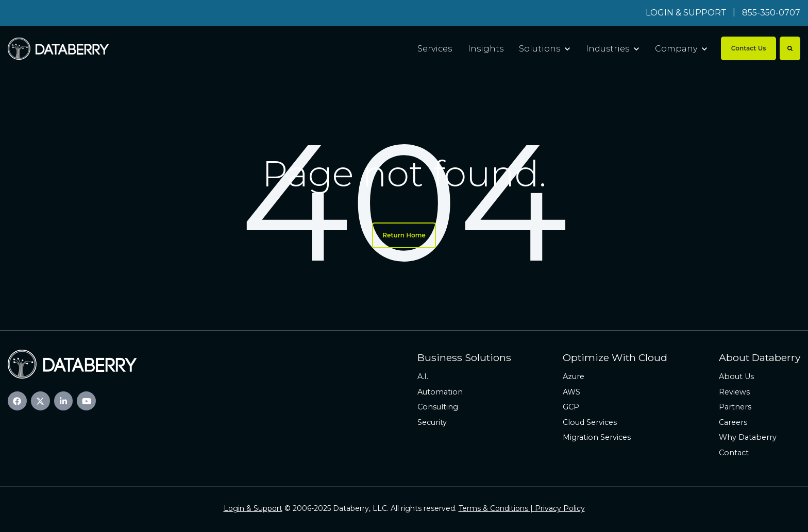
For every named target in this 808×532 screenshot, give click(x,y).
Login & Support (253, 508)
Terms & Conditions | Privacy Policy (522, 508)
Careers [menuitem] (733, 422)
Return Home (404, 235)
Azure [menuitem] (574, 376)
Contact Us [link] (749, 48)
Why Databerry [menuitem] (748, 437)
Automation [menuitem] (440, 392)
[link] (58, 48)
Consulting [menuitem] (438, 407)
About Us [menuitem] (736, 376)
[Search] (790, 48)
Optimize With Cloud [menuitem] (615, 357)
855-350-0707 (771, 13)
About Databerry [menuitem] (760, 357)
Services (435, 49)
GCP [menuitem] (571, 407)
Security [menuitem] (432, 422)
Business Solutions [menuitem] (464, 357)
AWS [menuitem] (571, 392)
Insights (486, 49)
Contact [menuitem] (734, 453)
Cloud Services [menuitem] (590, 422)
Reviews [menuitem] (734, 392)
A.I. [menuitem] (423, 376)
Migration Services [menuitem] (597, 437)
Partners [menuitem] (735, 407)
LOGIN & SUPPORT (686, 13)
